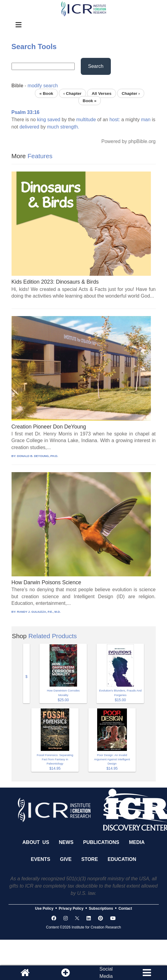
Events (41, 859)
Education (122, 859)
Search (96, 66)
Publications (101, 842)
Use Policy (44, 908)
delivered (29, 127)
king (41, 120)
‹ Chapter (73, 93)
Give (66, 859)
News (66, 842)
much (53, 127)
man (146, 120)
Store (90, 859)
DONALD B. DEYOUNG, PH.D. (37, 456)
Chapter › (131, 93)
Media (137, 842)
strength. (70, 127)
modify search (43, 86)
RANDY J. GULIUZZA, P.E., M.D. (39, 612)
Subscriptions (101, 908)
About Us (36, 842)
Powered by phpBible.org (129, 141)
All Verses (102, 93)
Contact (125, 908)
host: (115, 120)
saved (54, 120)
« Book (46, 93)
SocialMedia (106, 973)
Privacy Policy (71, 908)
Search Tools (34, 47)
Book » (89, 100)
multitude (86, 120)
